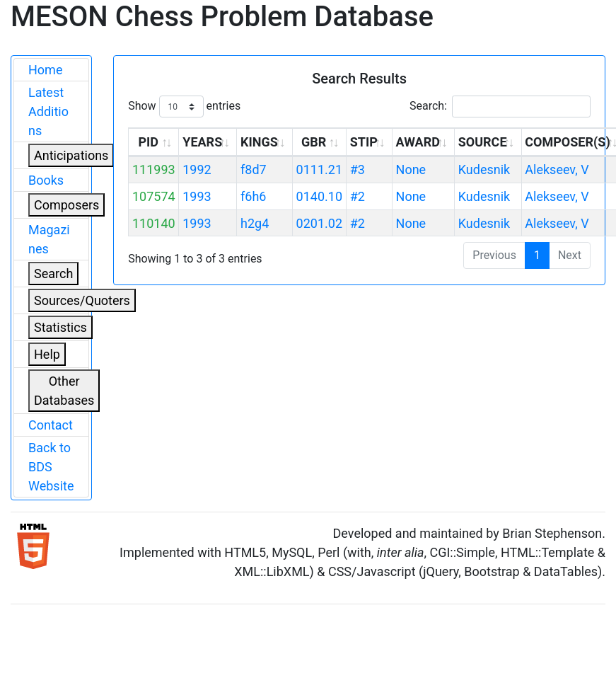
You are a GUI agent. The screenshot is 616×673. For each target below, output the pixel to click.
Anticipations (71, 155)
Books (46, 180)
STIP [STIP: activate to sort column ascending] (364, 142)
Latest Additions (48, 111)
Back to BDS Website (51, 467)
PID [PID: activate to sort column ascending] (148, 142)
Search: (500, 107)
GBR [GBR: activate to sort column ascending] (314, 142)
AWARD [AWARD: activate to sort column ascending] (418, 142)
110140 (154, 223)
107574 (154, 196)
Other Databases (64, 391)
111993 (154, 169)
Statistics (60, 327)
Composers (66, 205)
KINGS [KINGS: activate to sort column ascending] (259, 142)
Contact (51, 425)
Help (47, 354)
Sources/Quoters (82, 300)
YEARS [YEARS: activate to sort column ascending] (202, 142)
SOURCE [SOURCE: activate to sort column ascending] (483, 142)
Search (53, 274)
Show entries (184, 107)
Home (45, 70)
